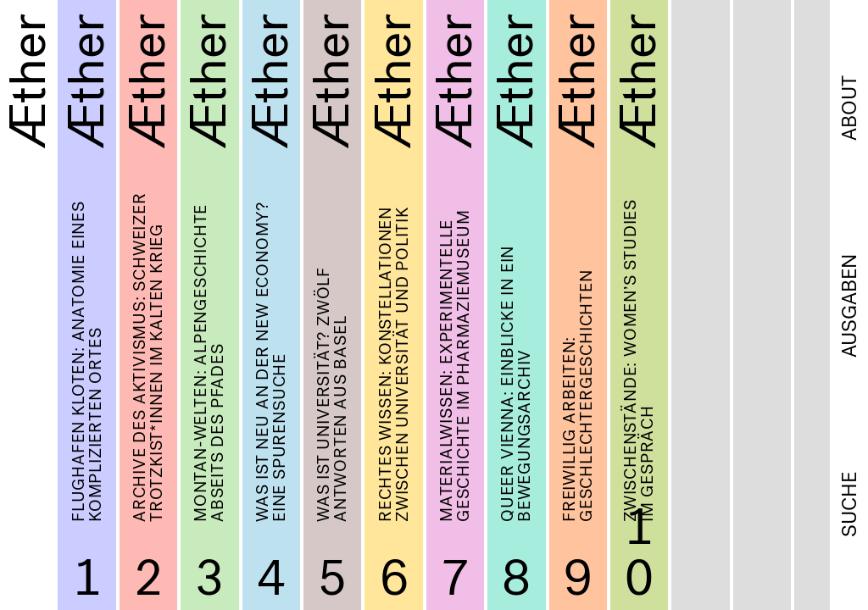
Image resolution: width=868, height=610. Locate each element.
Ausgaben (849, 306)
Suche (849, 505)
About (849, 108)
